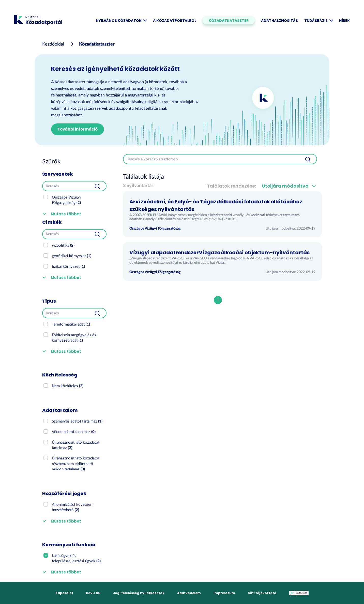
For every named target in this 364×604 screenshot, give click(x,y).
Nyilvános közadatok (121, 21)
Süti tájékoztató (262, 593)
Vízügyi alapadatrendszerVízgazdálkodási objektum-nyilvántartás (219, 252)
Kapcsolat (64, 593)
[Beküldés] (97, 186)
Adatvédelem (189, 593)
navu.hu (93, 593)
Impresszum (224, 593)
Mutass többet (66, 214)
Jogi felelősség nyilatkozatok (139, 593)
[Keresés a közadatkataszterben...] (211, 159)
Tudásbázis (318, 21)
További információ (78, 129)
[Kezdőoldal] (53, 44)
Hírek (344, 21)
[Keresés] (65, 186)
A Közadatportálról (175, 21)
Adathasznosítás (279, 21)
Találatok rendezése (231, 186)
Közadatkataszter (229, 21)
